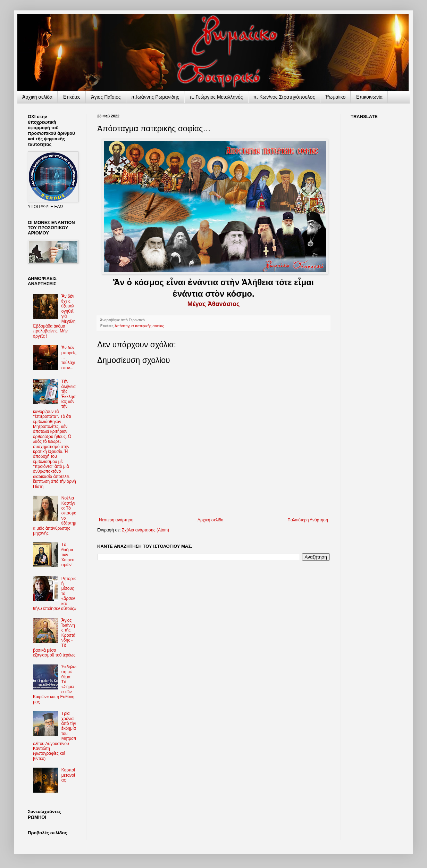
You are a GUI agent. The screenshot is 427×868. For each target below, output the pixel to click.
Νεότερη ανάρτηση (116, 520)
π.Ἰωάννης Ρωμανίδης (155, 97)
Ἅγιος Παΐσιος (106, 97)
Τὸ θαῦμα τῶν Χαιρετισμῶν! (68, 555)
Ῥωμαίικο (335, 97)
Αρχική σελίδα (211, 520)
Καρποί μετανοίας (68, 775)
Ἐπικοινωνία (369, 97)
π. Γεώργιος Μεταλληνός (216, 97)
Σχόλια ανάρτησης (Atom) (145, 530)
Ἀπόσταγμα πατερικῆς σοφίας (139, 326)
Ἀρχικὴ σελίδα (37, 97)
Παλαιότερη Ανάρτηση (308, 520)
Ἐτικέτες (72, 97)
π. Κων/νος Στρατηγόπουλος (284, 97)
